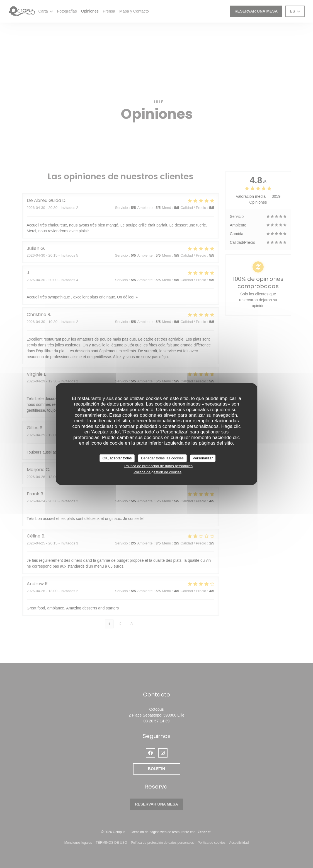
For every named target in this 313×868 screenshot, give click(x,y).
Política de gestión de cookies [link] (157, 472)
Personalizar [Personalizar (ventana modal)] (203, 458)
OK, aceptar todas (117, 458)
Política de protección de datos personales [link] (158, 466)
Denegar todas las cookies (162, 458)
